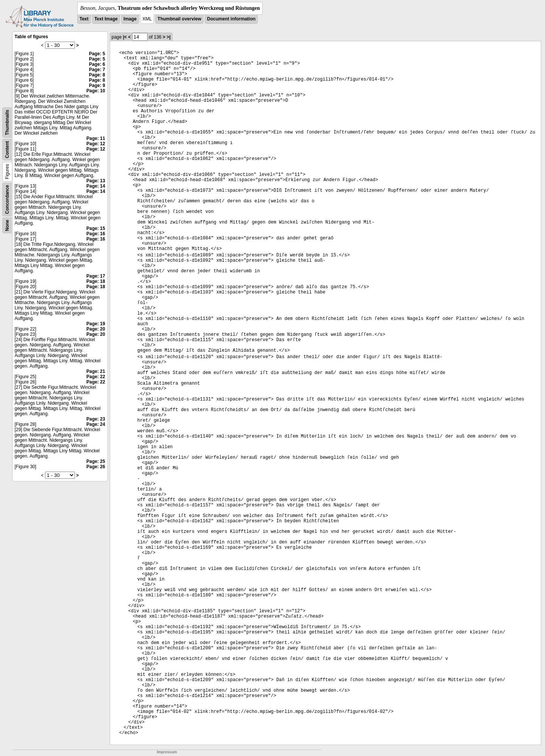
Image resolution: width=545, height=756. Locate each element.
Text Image (106, 19)
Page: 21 (96, 371)
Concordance (7, 199)
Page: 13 (96, 181)
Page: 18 (96, 281)
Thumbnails (7, 122)
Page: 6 (97, 64)
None (7, 225)
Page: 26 (96, 467)
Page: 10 (96, 91)
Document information (231, 19)
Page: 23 (96, 419)
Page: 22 (96, 377)
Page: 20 (96, 329)
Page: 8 (97, 75)
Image (130, 19)
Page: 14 (96, 186)
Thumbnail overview (179, 19)
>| (168, 37)
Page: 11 (96, 138)
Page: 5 (97, 54)
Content (7, 150)
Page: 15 (96, 228)
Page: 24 (96, 424)
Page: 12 (96, 144)
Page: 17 (96, 276)
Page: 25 (96, 461)
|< (125, 37)
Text (84, 19)
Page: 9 (97, 85)
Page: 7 (97, 70)
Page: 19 (96, 324)
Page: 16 (96, 234)
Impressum (167, 752)
